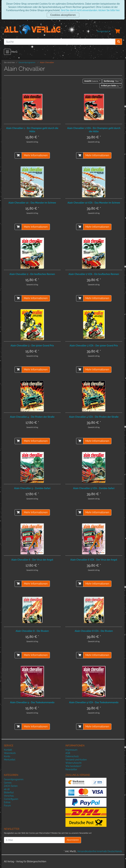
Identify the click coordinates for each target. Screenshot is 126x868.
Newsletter (71, 769)
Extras (7, 802)
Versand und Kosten (76, 760)
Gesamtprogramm (14, 779)
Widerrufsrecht (73, 763)
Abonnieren (73, 840)
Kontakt (8, 750)
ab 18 (7, 789)
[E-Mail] (34, 840)
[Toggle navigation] (7, 52)
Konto (7, 756)
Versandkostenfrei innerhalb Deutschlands (100, 851)
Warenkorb (10, 753)
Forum (7, 806)
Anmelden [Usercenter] (104, 31)
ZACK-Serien (11, 786)
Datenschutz (72, 756)
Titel (111, 81)
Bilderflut (9, 792)
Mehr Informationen (36, 155)
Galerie (91, 81)
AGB (68, 753)
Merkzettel (10, 760)
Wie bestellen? (73, 766)
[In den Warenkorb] (18, 155)
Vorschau (9, 796)
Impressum (71, 750)
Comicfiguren (11, 799)
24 (110, 86)
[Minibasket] (117, 31)
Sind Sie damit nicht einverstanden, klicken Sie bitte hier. (90, 10)
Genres (8, 783)
